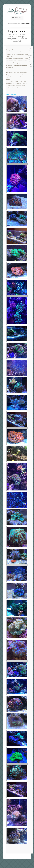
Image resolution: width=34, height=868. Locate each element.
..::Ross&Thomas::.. (30, 55)
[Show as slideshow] (11, 95)
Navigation (17, 18)
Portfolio (15, 39)
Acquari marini (16, 23)
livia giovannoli (20, 34)
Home (9, 23)
